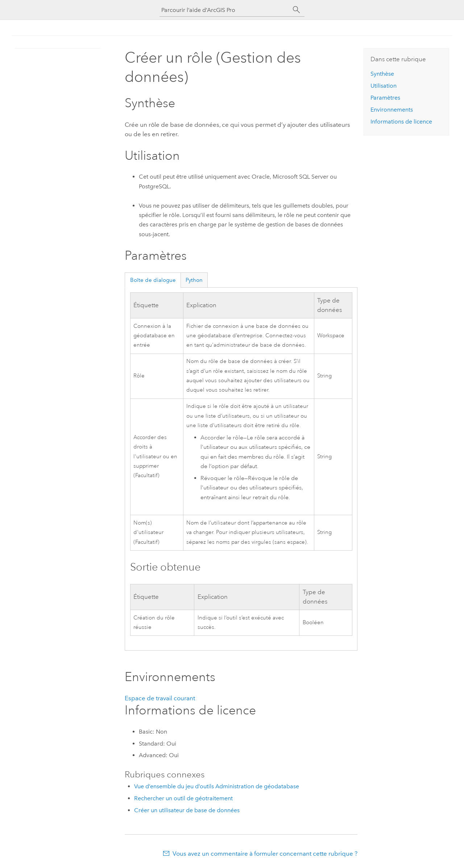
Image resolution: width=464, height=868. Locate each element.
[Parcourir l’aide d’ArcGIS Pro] (225, 10)
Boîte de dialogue (153, 280)
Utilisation (384, 86)
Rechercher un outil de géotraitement (183, 798)
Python (194, 280)
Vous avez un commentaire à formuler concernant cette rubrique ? (265, 854)
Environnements (392, 110)
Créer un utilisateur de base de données (187, 810)
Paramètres (385, 98)
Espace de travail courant (160, 698)
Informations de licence (401, 122)
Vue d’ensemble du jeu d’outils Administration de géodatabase (217, 786)
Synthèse (382, 74)
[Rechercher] (297, 10)
